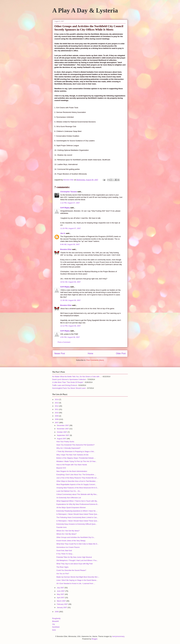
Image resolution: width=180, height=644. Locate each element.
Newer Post (60, 353)
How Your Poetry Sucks (65, 442)
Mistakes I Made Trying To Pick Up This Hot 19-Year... (77, 461)
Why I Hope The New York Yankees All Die (72, 455)
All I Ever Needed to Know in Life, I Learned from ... (76, 583)
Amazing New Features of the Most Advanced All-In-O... (77, 488)
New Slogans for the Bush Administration (72, 471)
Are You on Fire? (63, 574)
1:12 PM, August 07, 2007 (70, 203)
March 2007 (62, 601)
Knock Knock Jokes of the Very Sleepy (71, 541)
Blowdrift (55, 621)
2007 (57, 423)
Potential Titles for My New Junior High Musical (74, 557)
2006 (57, 612)
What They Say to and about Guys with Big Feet (74, 564)
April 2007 (61, 598)
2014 (57, 399)
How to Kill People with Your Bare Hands (72, 465)
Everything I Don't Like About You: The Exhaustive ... (76, 475)
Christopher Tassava (69, 192)
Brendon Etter (66, 249)
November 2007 (63, 429)
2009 (57, 416)
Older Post (121, 353)
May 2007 (61, 594)
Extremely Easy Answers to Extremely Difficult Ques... (77, 524)
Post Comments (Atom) (95, 360)
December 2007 (63, 425)
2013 (57, 403)
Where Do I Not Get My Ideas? (68, 531)
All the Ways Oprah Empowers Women (71, 507)
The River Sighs (62, 567)
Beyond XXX (61, 468)
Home (91, 353)
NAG (54, 630)
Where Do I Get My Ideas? (66, 534)
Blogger (94, 639)
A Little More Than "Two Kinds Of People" (68, 382)
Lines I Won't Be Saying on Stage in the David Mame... (77, 580)
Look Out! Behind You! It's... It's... (69, 491)
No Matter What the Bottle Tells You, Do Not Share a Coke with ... (77, 377)
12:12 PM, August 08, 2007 (70, 326)
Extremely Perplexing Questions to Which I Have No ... (77, 511)
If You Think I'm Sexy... (65, 554)
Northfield (56, 627)
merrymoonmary (118, 636)
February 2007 (63, 604)
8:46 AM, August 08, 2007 (70, 244)
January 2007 (62, 607)
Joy (53, 624)
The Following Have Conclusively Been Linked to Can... (77, 517)
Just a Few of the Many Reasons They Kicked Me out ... (77, 478)
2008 (57, 419)
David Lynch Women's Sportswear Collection (69, 379)
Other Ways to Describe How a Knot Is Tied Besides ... (77, 481)
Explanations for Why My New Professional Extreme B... (77, 504)
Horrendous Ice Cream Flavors (68, 547)
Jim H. (63, 233)
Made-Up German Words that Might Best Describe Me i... (78, 577)
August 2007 (62, 439)
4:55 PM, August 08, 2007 (70, 337)
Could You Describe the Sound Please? (71, 570)
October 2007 (62, 432)
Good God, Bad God (64, 551)
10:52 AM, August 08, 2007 (70, 282)
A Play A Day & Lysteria (85, 10)
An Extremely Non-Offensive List (69, 498)
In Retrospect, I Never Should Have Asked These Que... (77, 514)
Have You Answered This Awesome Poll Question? (75, 445)
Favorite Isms (61, 527)
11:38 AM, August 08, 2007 (70, 300)
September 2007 (63, 435)
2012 (57, 406)
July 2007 (61, 588)
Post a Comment (64, 342)
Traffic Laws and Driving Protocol (65, 385)
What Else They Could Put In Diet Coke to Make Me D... (77, 544)
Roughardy (56, 618)
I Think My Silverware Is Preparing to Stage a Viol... (76, 451)
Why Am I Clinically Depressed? (68, 448)
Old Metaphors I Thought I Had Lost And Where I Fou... (77, 560)
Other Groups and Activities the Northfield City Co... (76, 537)
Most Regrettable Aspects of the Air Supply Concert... (76, 484)
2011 (57, 409)
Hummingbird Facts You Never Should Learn (69, 388)
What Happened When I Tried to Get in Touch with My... (77, 501)
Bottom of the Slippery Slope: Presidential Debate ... (76, 458)
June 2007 (61, 591)
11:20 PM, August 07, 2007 (70, 228)
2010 (57, 413)
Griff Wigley (65, 208)
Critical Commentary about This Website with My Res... (77, 494)
